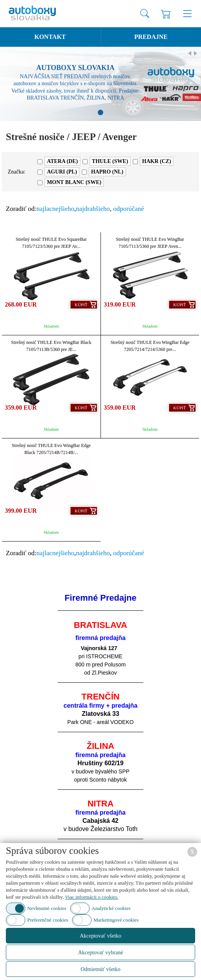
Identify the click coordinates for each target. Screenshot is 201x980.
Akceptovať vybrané (100, 953)
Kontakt (50, 37)
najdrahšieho (93, 209)
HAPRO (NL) (107, 172)
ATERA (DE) (62, 161)
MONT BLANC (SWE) (74, 182)
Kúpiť (81, 305)
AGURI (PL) (62, 172)
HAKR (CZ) (157, 161)
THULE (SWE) (110, 161)
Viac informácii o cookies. (92, 897)
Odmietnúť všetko (100, 969)
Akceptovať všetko (101, 936)
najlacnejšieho (56, 209)
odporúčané (128, 209)
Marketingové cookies (116, 920)
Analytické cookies (111, 908)
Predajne (151, 37)
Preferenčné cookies (48, 920)
